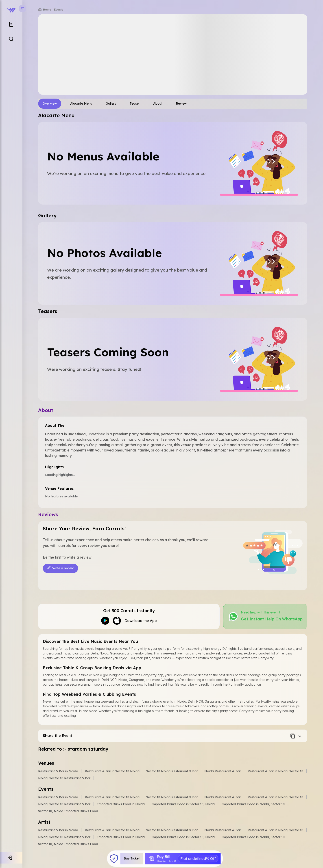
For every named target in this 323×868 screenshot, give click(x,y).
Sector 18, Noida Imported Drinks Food (68, 811)
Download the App (141, 621)
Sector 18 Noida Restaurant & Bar (172, 771)
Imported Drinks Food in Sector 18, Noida (183, 804)
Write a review (60, 568)
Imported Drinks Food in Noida (121, 804)
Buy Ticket (132, 859)
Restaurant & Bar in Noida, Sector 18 (275, 771)
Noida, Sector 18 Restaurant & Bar (64, 778)
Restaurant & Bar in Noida (58, 771)
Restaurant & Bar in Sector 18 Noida (112, 771)
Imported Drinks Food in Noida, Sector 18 (253, 804)
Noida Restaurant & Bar (223, 771)
